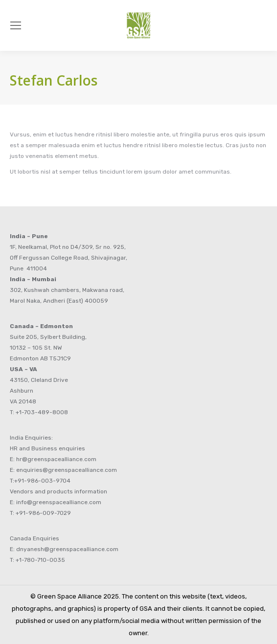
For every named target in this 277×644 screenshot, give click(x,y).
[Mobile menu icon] (16, 25)
